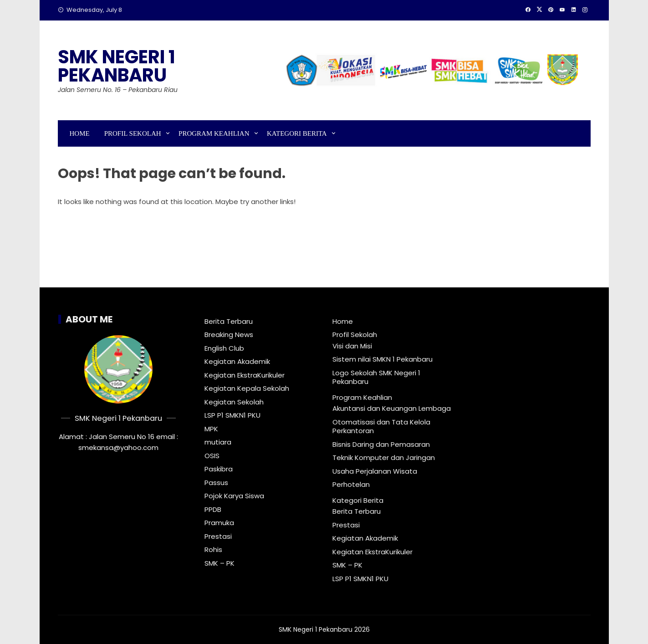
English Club (224, 348)
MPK (211, 429)
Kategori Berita (297, 133)
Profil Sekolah (133, 133)
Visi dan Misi (352, 346)
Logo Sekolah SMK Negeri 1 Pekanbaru (376, 377)
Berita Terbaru (229, 322)
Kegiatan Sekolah (234, 402)
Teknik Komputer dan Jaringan (384, 457)
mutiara (218, 442)
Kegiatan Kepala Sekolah (247, 388)
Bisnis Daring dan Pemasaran (381, 444)
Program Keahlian (214, 133)
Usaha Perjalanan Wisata (375, 471)
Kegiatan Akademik (237, 362)
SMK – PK (219, 563)
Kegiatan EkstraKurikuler (245, 375)
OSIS (212, 456)
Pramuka (219, 523)
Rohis (213, 550)
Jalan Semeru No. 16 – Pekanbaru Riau (118, 90)
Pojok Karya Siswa (234, 496)
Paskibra (219, 469)
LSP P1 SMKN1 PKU (232, 415)
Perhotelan (351, 484)
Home (80, 133)
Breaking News (229, 335)
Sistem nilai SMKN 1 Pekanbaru (383, 359)
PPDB (213, 510)
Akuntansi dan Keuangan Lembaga (392, 408)
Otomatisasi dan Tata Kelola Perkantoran (381, 427)
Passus (216, 483)
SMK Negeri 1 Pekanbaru (117, 66)
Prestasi (218, 537)
